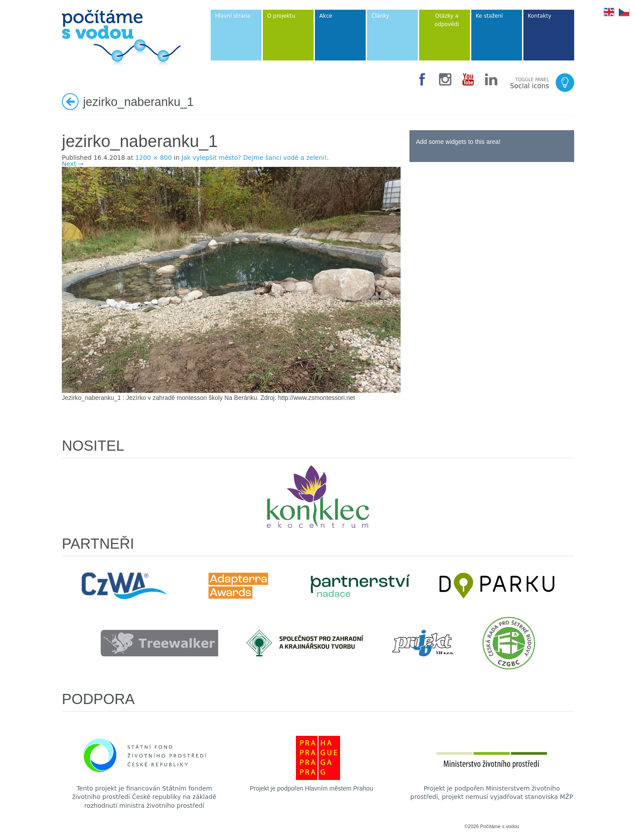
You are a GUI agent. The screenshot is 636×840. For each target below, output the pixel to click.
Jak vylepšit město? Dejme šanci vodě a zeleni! (254, 158)
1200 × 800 (153, 158)
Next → (73, 164)
